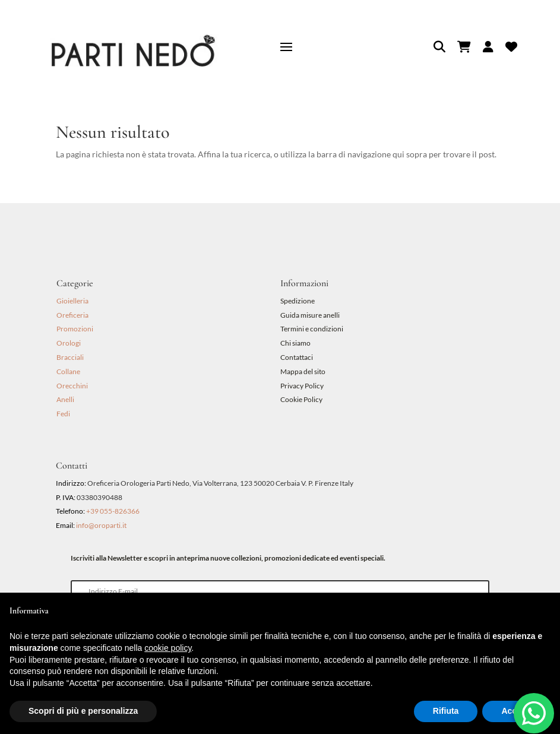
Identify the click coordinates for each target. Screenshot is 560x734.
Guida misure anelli (310, 315)
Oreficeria (72, 315)
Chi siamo (295, 343)
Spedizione (298, 301)
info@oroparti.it (101, 525)
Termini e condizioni (312, 329)
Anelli (65, 399)
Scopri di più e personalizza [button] (83, 711)
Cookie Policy (301, 399)
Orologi (69, 343)
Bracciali (70, 357)
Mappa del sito (303, 371)
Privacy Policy (302, 386)
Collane (68, 371)
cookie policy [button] (168, 648)
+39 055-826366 (113, 511)
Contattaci (297, 357)
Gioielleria (72, 301)
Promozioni (75, 329)
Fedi (63, 414)
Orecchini (72, 386)
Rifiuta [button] (446, 711)
